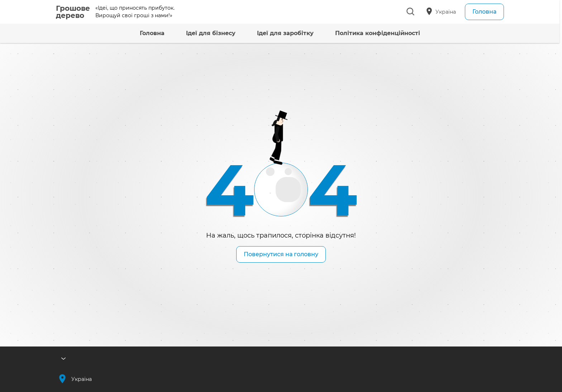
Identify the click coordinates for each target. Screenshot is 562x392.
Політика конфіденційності (366, 33)
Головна (484, 12)
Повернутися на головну (281, 254)
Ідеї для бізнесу (199, 33)
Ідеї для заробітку (274, 33)
